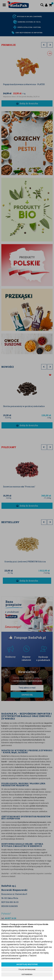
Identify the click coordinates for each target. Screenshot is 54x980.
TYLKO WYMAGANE (27, 969)
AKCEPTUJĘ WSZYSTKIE (27, 964)
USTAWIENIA (27, 974)
